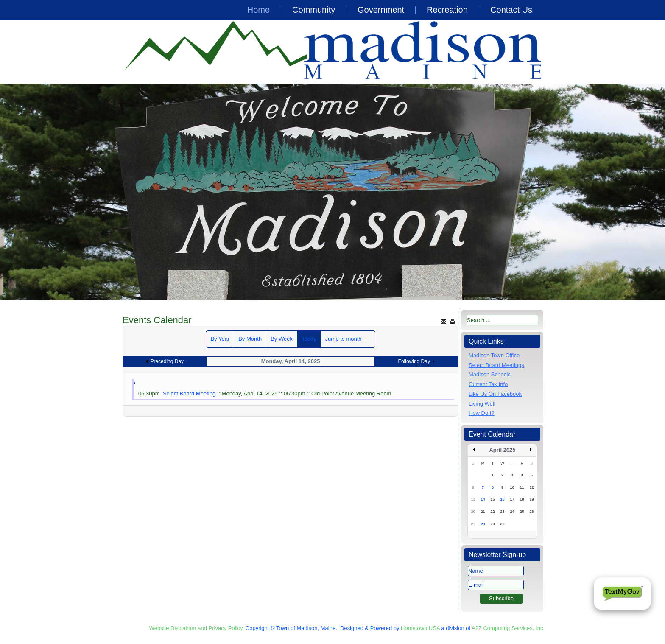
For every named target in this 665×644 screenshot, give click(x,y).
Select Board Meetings (496, 365)
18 (522, 499)
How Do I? (482, 413)
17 (512, 499)
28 (483, 524)
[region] (332, 192)
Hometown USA (420, 628)
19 (531, 499)
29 (492, 524)
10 (512, 487)
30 (502, 524)
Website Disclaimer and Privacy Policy (196, 628)
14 (483, 499)
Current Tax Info (488, 384)
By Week (282, 339)
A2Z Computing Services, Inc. (508, 628)
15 (492, 499)
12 (531, 487)
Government (381, 10)
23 (502, 512)
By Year (220, 339)
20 (473, 512)
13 (473, 499)
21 (483, 512)
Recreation (447, 10)
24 (512, 512)
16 (502, 499)
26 (531, 512)
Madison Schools (490, 374)
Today (309, 339)
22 (492, 512)
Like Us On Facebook (495, 394)
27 (473, 524)
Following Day (414, 361)
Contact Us (511, 10)
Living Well (482, 404)
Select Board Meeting (189, 393)
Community (314, 10)
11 (522, 487)
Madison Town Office (494, 355)
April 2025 (502, 450)
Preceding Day (167, 361)
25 (522, 512)
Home (258, 10)
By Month (250, 339)
